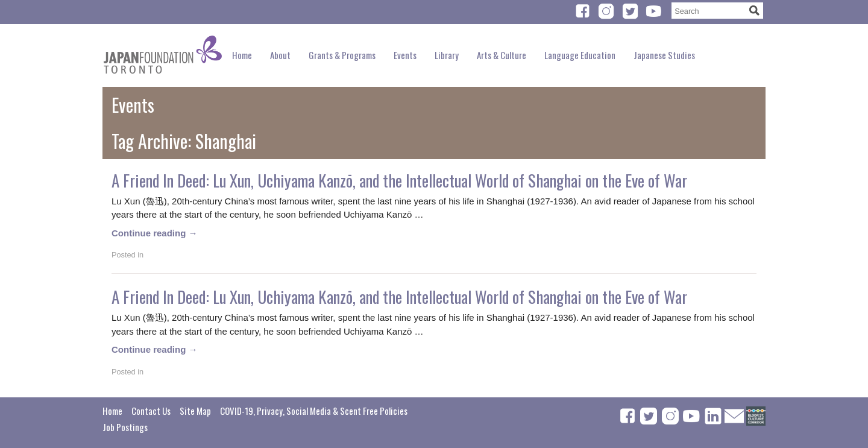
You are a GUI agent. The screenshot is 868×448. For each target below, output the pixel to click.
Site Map (195, 411)
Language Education (580, 55)
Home (242, 55)
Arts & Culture (502, 55)
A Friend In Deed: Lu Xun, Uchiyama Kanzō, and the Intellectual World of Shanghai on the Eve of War (399, 180)
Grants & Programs (342, 55)
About (280, 55)
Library (447, 55)
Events (405, 55)
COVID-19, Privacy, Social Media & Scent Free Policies (314, 411)
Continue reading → (155, 233)
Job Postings (125, 427)
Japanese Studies (664, 55)
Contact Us (151, 411)
